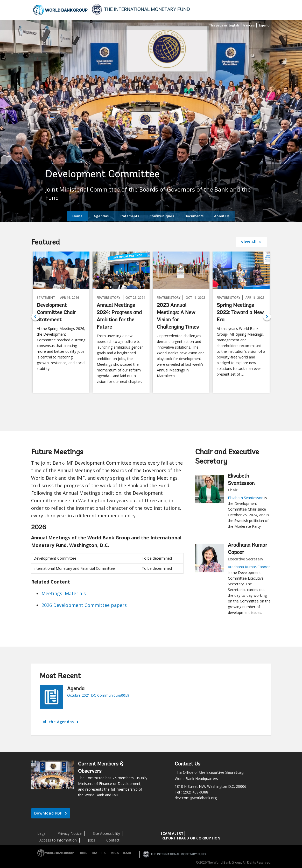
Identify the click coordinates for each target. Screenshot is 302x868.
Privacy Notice (70, 833)
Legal (42, 833)
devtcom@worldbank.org (196, 798)
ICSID (127, 853)
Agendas (101, 216)
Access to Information (58, 840)
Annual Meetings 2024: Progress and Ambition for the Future (119, 316)
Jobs (92, 840)
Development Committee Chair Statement (56, 313)
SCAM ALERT (172, 833)
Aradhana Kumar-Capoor (248, 549)
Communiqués (162, 216)
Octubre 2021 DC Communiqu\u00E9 (98, 695)
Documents (194, 216)
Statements (129, 216)
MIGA (115, 853)
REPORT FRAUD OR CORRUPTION (191, 838)
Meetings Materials (64, 593)
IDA (94, 853)
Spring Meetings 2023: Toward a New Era (240, 313)
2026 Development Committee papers (84, 605)
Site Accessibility (106, 833)
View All (249, 242)
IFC (104, 853)
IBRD (84, 853)
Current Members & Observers (101, 768)
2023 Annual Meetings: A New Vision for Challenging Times (178, 316)
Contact (113, 840)
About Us (222, 216)
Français (249, 25)
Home (77, 216)
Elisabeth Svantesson (241, 480)
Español (265, 25)
